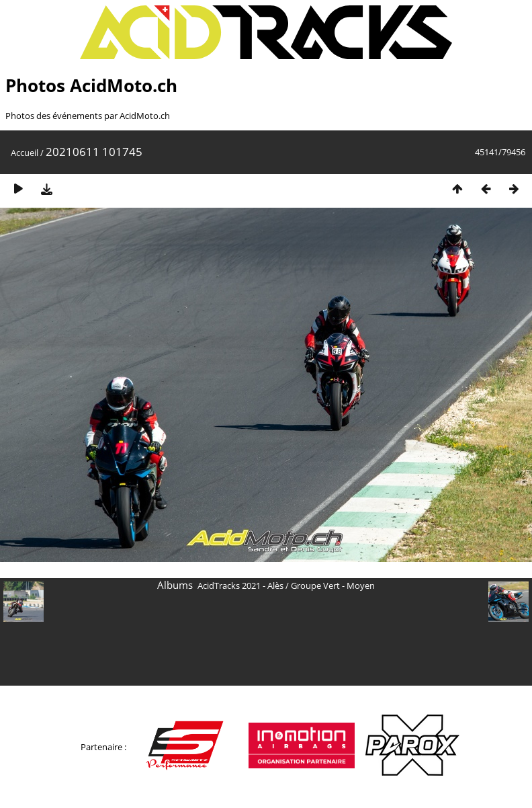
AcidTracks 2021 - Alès (240, 585)
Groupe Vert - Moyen (333, 585)
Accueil (25, 153)
